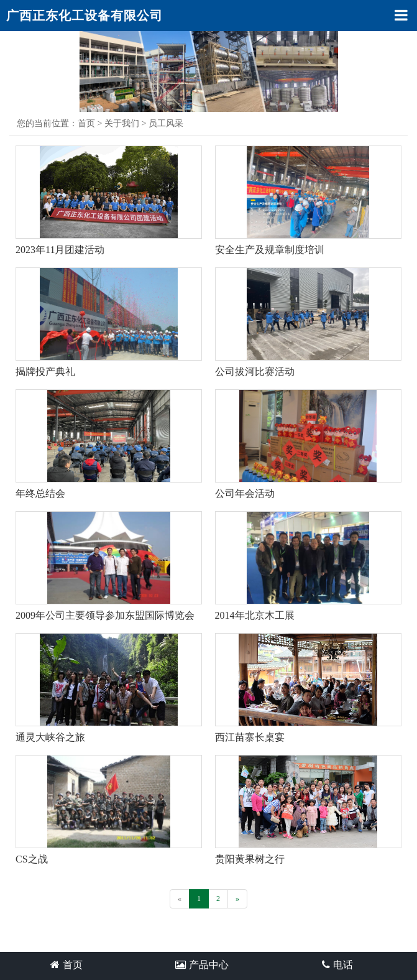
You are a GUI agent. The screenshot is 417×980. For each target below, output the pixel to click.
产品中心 (202, 965)
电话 (337, 965)
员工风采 (166, 123)
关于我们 (122, 123)
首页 (86, 123)
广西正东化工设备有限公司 (85, 16)
